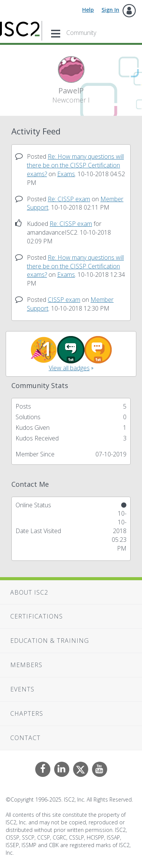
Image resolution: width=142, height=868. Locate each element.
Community (81, 33)
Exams (66, 174)
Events (22, 689)
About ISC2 (29, 592)
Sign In (110, 10)
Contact (25, 738)
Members (26, 665)
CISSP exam (64, 300)
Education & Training (50, 641)
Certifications (37, 616)
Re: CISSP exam (69, 199)
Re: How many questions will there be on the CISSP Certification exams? (75, 165)
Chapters (27, 713)
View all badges (69, 368)
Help (88, 10)
